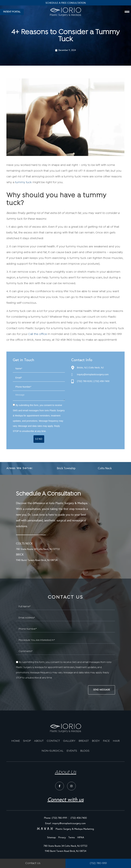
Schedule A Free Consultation (66, 3)
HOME (16, 741)
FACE (106, 741)
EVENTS (72, 751)
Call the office (38, 334)
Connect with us (66, 800)
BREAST (84, 741)
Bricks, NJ (82, 368)
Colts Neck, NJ (96, 368)
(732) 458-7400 (102, 381)
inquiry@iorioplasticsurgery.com (93, 374)
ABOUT (39, 741)
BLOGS (85, 751)
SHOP (27, 741)
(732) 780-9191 (85, 381)
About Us (65, 772)
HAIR (116, 741)
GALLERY (69, 741)
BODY (96, 741)
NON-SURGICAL (53, 751)
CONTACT (53, 741)
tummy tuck (23, 182)
